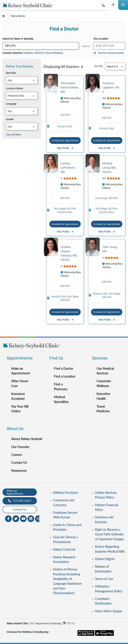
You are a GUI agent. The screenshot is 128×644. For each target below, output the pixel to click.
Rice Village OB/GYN (65, 209)
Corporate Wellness (104, 383)
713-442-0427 (20, 501)
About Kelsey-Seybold (27, 439)
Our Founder (20, 447)
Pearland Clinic (65, 126)
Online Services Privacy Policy (106, 495)
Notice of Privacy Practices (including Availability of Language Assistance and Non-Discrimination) (67, 581)
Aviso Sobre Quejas (108, 611)
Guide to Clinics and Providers (67, 527)
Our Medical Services (105, 371)
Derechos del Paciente (104, 519)
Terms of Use (104, 579)
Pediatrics (28, 53)
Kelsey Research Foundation (64, 559)
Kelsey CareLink (64, 549)
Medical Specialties (61, 399)
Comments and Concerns (64, 502)
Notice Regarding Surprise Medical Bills (110, 549)
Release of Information (103, 569)
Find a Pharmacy (61, 386)
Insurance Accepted (18, 396)
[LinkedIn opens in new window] (31, 518)
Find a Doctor (18, 16)
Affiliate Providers (65, 493)
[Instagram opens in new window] (38, 518)
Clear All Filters (13, 135)
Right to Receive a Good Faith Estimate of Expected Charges (109, 534)
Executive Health (103, 396)
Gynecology (102, 198)
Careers (16, 455)
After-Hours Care (20, 383)
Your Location (101, 39)
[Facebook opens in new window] (8, 518)
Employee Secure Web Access (65, 515)
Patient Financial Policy (106, 507)
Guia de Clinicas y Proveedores (65, 539)
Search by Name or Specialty (18, 39)
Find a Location (65, 376)
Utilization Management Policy (109, 589)
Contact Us (19, 462)
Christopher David (70, 87)
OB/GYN (39, 53)
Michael (109, 168)
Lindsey (68, 168)
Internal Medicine (54, 53)
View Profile (65, 148)
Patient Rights (105, 559)
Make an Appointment (21, 371)
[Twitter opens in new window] (16, 518)
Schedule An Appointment (65, 140)
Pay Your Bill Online (20, 409)
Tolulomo (111, 87)
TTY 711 (69, 623)
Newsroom (19, 471)
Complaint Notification (103, 601)
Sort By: (99, 66)
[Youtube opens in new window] (23, 518)
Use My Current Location (111, 53)
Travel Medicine (103, 409)
